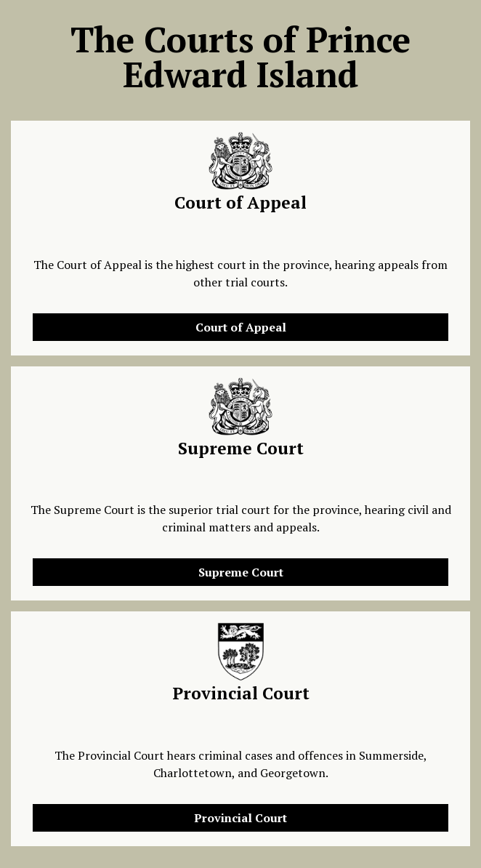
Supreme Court (241, 572)
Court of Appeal (241, 327)
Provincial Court (240, 818)
